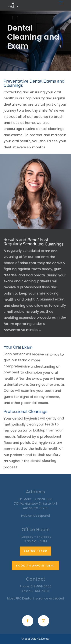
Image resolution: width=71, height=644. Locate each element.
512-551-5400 (35, 551)
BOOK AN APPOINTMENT (35, 566)
